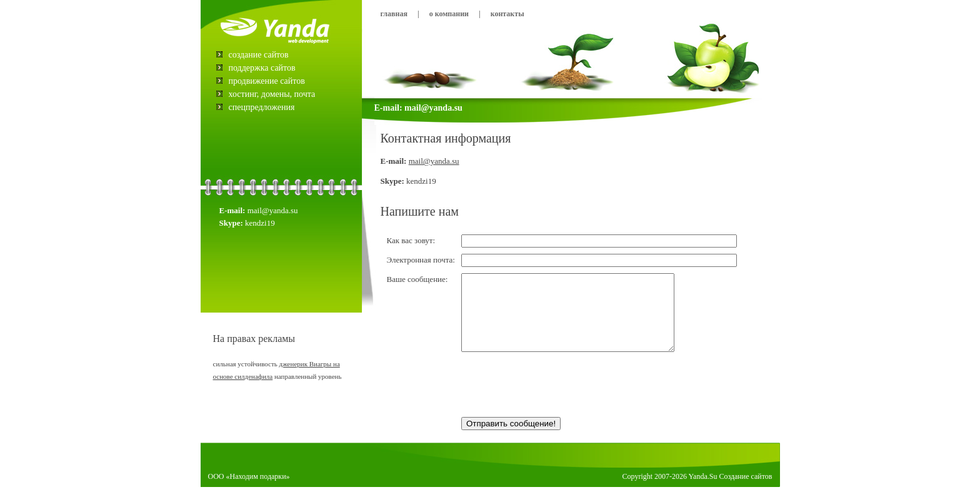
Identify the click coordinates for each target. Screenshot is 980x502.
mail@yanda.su (434, 161)
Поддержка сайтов (262, 68)
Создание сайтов (259, 55)
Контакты (507, 14)
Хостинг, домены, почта (272, 94)
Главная (394, 14)
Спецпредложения (262, 107)
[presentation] (556, 401)
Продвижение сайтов (267, 81)
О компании (449, 14)
